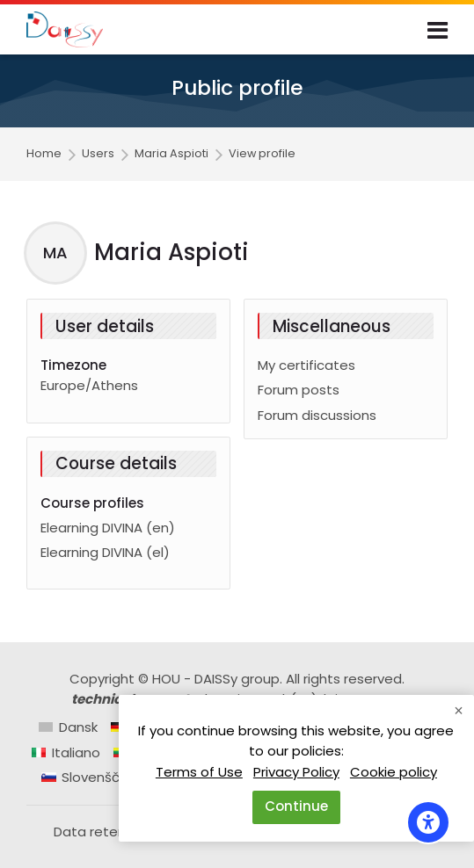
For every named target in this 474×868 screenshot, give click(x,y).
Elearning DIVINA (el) (105, 552)
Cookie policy (394, 772)
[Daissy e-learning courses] (65, 30)
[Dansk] (68, 727)
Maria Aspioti (171, 154)
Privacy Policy (296, 772)
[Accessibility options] (428, 822)
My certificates (306, 365)
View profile (262, 154)
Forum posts (299, 390)
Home (44, 154)
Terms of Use (199, 772)
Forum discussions (317, 415)
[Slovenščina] (90, 777)
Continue (296, 806)
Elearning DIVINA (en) (108, 528)
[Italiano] (66, 752)
